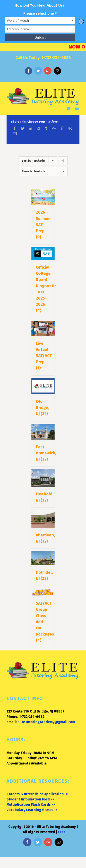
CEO (61, 832)
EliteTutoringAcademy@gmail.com (46, 722)
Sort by (34, 161)
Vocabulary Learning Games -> (32, 810)
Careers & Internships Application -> (37, 794)
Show (34, 171)
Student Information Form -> (30, 799)
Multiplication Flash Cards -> (31, 805)
